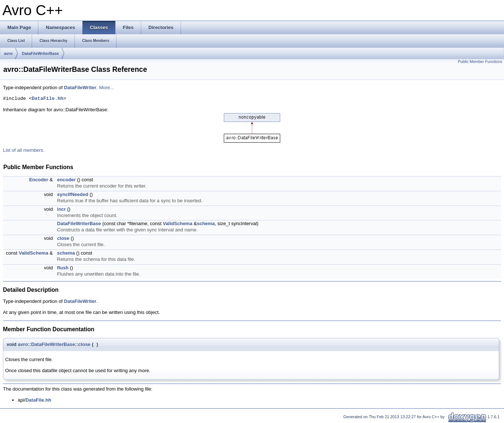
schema (206, 223)
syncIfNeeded (73, 194)
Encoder (39, 180)
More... (107, 88)
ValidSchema (177, 223)
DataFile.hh (48, 99)
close (63, 238)
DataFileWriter (80, 88)
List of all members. (24, 150)
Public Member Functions (480, 62)
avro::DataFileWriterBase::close (54, 344)
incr (62, 209)
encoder (67, 180)
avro (8, 53)
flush (63, 268)
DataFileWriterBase (40, 53)
